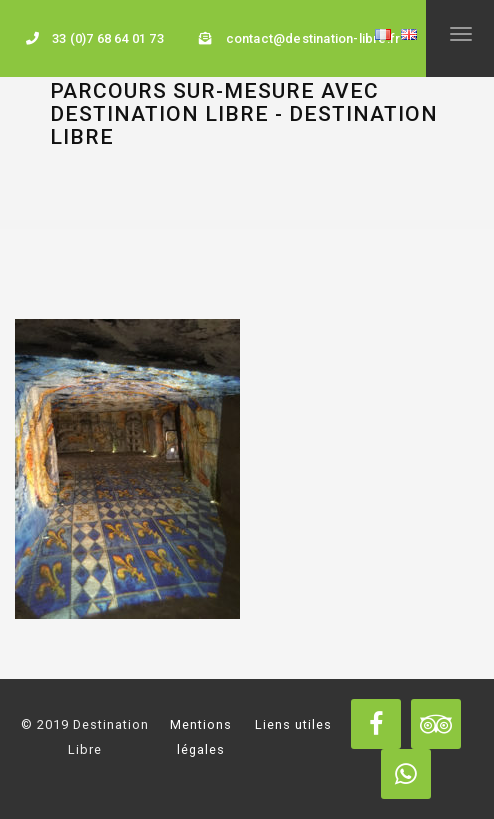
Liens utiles (293, 724)
